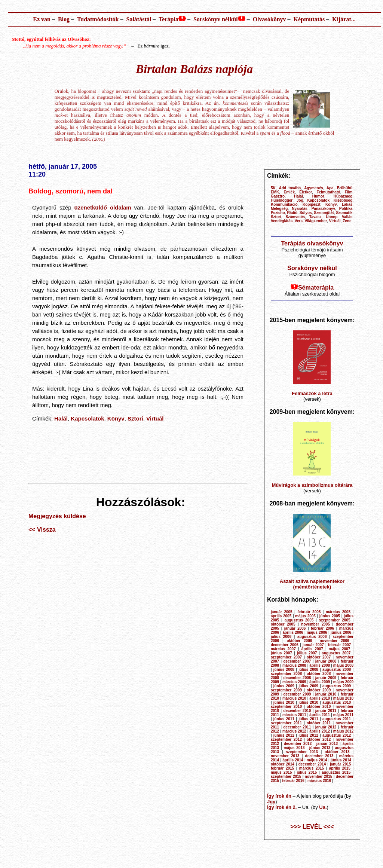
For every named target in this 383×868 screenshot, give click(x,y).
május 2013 (294, 748)
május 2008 (343, 665)
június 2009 (284, 686)
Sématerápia (316, 288)
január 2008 (326, 661)
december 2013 (319, 756)
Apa (330, 188)
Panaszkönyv (323, 209)
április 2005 (281, 616)
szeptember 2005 (335, 620)
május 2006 (317, 632)
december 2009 (297, 694)
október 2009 (319, 690)
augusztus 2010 (337, 702)
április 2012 (320, 731)
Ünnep (332, 217)
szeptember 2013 (302, 752)
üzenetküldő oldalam (103, 207)
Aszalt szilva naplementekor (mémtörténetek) (312, 584)
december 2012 (298, 744)
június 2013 (320, 748)
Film (349, 192)
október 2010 (319, 707)
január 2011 (326, 711)
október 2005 (283, 624)
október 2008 (319, 674)
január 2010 (326, 694)
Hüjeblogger (282, 200)
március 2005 (338, 612)
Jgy (271, 802)
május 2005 (305, 616)
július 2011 (308, 719)
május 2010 (343, 698)
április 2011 (320, 715)
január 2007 (313, 645)
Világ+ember (316, 221)
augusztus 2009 (337, 686)
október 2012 (319, 739)
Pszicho (278, 213)
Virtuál (155, 418)
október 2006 (300, 641)
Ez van (42, 19)
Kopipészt (312, 204)
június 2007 (281, 653)
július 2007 (307, 653)
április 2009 (320, 682)
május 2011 (343, 715)
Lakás (347, 204)
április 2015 (340, 768)
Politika (346, 209)
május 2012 (343, 731)
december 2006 (285, 645)
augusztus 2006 (312, 637)
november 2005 (315, 624)
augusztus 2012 (337, 735)
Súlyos (306, 213)
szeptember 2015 (286, 777)
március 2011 (294, 715)
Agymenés (314, 188)
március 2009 (294, 682)
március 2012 (294, 731)
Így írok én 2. (282, 807)
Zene (347, 221)
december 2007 (297, 661)
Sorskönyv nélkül (216, 19)
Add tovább (290, 188)
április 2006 (293, 632)
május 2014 (317, 760)
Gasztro (278, 196)
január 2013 (327, 744)
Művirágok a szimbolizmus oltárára (312, 485)
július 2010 (308, 702)
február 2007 (339, 645)
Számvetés (295, 217)
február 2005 (309, 612)
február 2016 (293, 781)
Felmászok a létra (312, 393)
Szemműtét (324, 213)
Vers (299, 221)
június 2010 (284, 702)
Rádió (292, 213)
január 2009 (326, 678)
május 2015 (281, 772)
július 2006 (281, 637)
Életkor (306, 192)
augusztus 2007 (336, 653)
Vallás (347, 217)
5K (273, 188)
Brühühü (345, 188)
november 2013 (285, 756)
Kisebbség (343, 200)
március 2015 (312, 768)
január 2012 (326, 727)
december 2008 (297, 678)
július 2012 (308, 735)
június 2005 (330, 616)
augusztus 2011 (337, 719)
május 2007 (339, 649)
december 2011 (297, 727)
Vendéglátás (282, 221)
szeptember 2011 (286, 723)
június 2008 (284, 670)
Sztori (135, 418)
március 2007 (283, 649)
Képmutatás (309, 19)
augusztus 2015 (336, 772)
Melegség (279, 209)
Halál (61, 418)
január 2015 (340, 764)
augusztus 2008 (337, 670)
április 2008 (320, 665)
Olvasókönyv (269, 19)
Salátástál (139, 19)
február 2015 (282, 768)
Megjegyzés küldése (57, 516)
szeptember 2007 (286, 657)
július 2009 (308, 686)
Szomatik (344, 213)
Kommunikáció (284, 204)
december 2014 (312, 764)
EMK (275, 192)
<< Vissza (42, 530)
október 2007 (319, 657)
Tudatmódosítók (98, 19)
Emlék (289, 192)
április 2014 (293, 760)
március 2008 (294, 665)
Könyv (116, 418)
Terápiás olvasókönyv (312, 243)
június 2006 (341, 632)
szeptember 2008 (286, 674)
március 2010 (294, 698)
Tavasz (315, 217)
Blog (64, 19)
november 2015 (319, 777)
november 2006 (335, 641)
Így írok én (279, 796)
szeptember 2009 (286, 690)
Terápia (168, 19)
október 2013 (337, 752)
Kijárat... (344, 19)
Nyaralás (300, 209)
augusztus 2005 (299, 620)
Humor (318, 196)
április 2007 (312, 649)
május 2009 (343, 682)
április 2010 (320, 698)
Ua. (323, 807)
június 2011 (284, 719)
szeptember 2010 (286, 707)
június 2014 (341, 760)
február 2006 (322, 628)
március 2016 (319, 781)
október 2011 (319, 723)
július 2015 (307, 772)
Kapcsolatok (87, 418)
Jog (300, 200)
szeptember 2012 (286, 739)
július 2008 (308, 670)
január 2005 (282, 612)
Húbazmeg (343, 196)
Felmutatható (329, 192)
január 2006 (295, 628)
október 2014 (283, 764)
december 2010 (297, 711)
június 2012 (284, 735)
